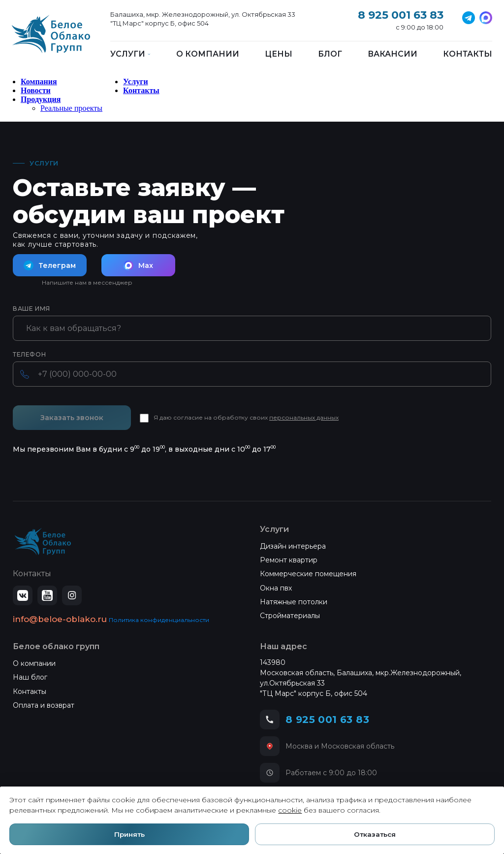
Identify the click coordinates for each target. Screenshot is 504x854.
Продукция (41, 99)
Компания (39, 82)
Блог (330, 54)
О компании (208, 54)
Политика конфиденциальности (159, 620)
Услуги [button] (130, 54)
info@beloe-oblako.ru (60, 619)
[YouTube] (47, 595)
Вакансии (393, 54)
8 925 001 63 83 (401, 15)
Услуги (136, 82)
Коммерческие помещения (308, 574)
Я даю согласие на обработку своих (246, 417)
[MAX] (486, 18)
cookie (292, 809)
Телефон (29, 355)
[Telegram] (469, 18)
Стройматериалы (290, 616)
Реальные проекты (71, 108)
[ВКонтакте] (23, 595)
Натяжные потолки (294, 602)
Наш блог (30, 677)
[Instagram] (72, 595)
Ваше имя (31, 309)
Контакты (468, 54)
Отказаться (374, 833)
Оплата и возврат (44, 705)
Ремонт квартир (289, 560)
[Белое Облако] (51, 39)
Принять (131, 833)
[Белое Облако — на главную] (43, 542)
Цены (279, 54)
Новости (36, 90)
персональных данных (304, 417)
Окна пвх (276, 588)
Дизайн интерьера (293, 546)
